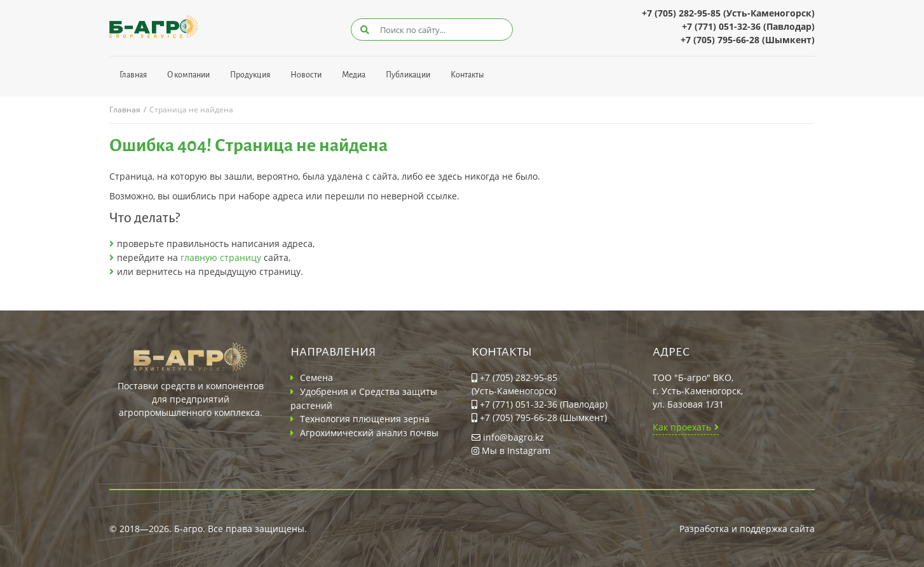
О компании (188, 75)
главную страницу (221, 257)
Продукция (250, 75)
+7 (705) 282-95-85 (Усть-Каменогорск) (728, 13)
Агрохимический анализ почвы (369, 433)
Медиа (354, 75)
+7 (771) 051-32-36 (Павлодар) (748, 26)
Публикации (408, 75)
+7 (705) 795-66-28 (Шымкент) (748, 40)
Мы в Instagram (511, 450)
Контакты (467, 75)
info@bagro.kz (508, 437)
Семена (316, 377)
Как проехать (682, 427)
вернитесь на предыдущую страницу (218, 271)
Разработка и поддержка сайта (747, 529)
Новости (306, 75)
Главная (133, 75)
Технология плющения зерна (365, 419)
